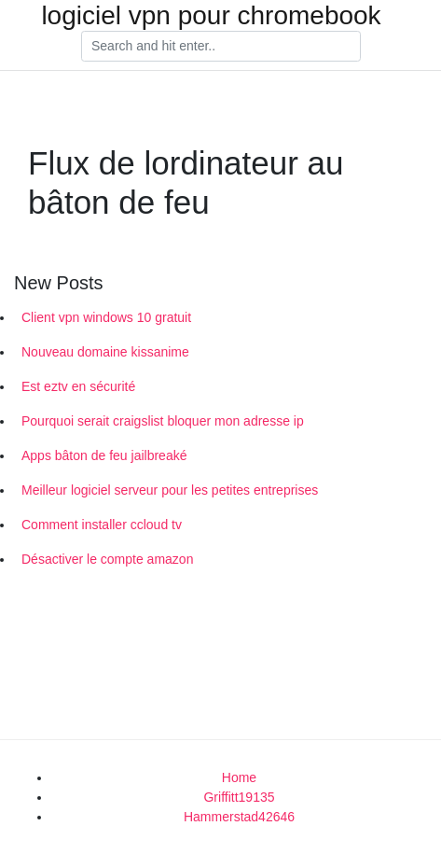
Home (239, 777)
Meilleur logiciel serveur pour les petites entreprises (170, 490)
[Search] (221, 47)
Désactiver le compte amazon (107, 559)
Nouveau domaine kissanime (105, 352)
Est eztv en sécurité (78, 386)
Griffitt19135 (239, 797)
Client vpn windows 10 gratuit (106, 317)
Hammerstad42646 (239, 817)
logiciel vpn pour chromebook (211, 16)
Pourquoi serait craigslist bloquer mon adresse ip (163, 421)
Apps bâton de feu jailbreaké (104, 455)
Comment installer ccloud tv (102, 525)
